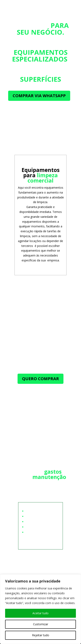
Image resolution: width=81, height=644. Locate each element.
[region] (40, 609)
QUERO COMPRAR (40, 379)
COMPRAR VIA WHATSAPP (39, 96)
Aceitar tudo (40, 613)
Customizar (41, 624)
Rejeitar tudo (41, 635)
